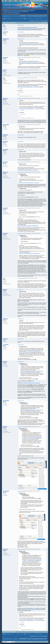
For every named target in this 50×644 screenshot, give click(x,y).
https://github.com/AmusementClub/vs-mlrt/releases (31, 383)
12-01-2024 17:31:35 (21, 401)
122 (7, 166)
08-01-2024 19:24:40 (21, 162)
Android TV (32, 11)
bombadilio (5, 135)
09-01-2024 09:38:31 (21, 319)
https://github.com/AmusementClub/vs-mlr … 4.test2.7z (28, 87)
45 (21, 19)
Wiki (4, 1)
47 (28, 19)
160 (7, 294)
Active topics (35, 8)
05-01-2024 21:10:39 (21, 57)
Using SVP (16, 16)
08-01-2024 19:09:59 (21, 150)
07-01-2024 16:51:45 (21, 125)
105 (37, 19)
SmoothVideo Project (10, 4)
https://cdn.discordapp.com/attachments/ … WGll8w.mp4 (31, 371)
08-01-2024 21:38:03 (21, 208)
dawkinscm (5, 57)
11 (7, 43)
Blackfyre (5, 289)
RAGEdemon (6, 39)
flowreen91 (5, 162)
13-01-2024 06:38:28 (21, 491)
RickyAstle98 (6, 125)
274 (7, 62)
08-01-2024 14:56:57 (21, 141)
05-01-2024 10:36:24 (21, 32)
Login (29, 1)
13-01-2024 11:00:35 (21, 549)
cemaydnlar (6, 149)
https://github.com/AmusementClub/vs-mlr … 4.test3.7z (29, 620)
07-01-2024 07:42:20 (21, 78)
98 (7, 129)
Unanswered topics (43, 8)
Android (27, 11)
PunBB (36, 642)
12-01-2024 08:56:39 (21, 345)
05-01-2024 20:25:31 (21, 39)
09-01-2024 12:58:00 (21, 339)
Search (18, 1)
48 (31, 19)
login (35, 21)
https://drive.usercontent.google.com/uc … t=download (27, 170)
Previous (9, 19)
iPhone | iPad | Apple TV (16, 11)
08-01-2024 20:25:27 (21, 172)
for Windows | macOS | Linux (11, 12)
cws (4, 25)
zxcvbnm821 (6, 345)
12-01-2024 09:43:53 (21, 362)
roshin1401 (5, 32)
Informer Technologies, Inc (44, 642)
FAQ (7, 13)
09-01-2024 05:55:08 (21, 278)
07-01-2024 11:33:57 (21, 98)
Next (40, 19)
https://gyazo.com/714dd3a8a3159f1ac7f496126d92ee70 (28, 226)
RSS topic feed (44, 23)
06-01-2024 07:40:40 (21, 70)
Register (24, 1)
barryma (5, 70)
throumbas (5, 339)
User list (13, 1)
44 (18, 19)
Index (8, 1)
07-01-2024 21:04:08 (21, 135)
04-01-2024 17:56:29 (21, 25)
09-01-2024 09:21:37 (21, 289)
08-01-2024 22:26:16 (21, 233)
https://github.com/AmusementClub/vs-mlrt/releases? (27, 29)
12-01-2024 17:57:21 (21, 427)
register (39, 21)
